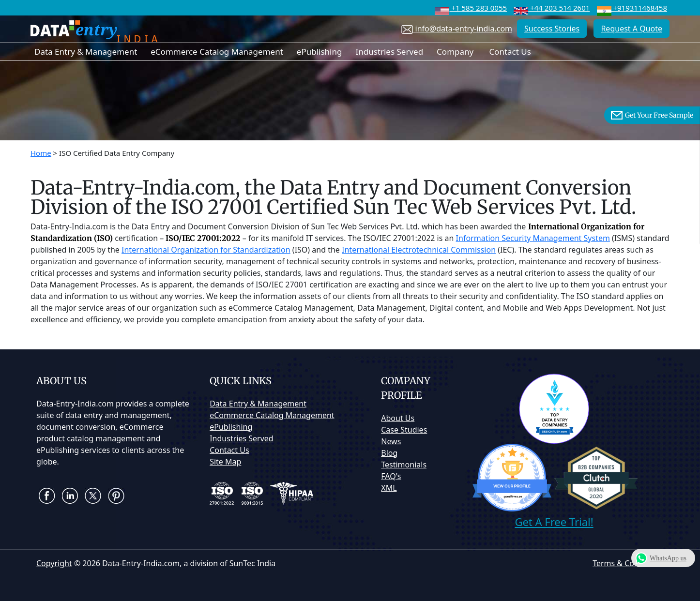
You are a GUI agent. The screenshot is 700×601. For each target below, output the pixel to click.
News (391, 441)
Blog (389, 453)
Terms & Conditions (628, 563)
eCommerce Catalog (272, 415)
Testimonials (404, 465)
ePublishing (320, 52)
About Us (398, 418)
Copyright (54, 563)
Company (455, 52)
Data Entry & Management (86, 52)
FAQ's (391, 476)
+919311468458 (632, 8)
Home (41, 153)
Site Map (225, 462)
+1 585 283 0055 (471, 8)
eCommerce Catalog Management (217, 52)
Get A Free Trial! (554, 522)
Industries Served (389, 52)
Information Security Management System (533, 238)
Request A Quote (632, 29)
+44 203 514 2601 (552, 8)
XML (389, 488)
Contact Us (510, 52)
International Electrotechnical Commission (419, 250)
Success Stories (552, 29)
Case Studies (404, 430)
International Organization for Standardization (206, 250)
